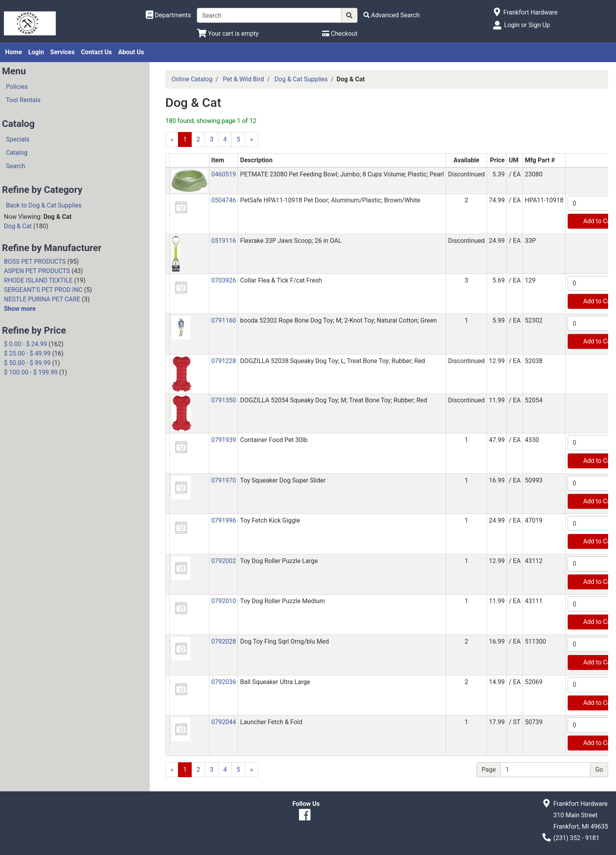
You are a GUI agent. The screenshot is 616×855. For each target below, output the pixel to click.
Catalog (17, 153)
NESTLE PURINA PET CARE (42, 299)
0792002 (224, 561)
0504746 (224, 200)
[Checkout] (340, 34)
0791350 (224, 400)
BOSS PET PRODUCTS (35, 261)
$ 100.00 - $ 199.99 (31, 372)
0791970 (224, 480)
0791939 (224, 440)
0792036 (224, 682)
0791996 (224, 520)
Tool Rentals (23, 100)
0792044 (224, 722)
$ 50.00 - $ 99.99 (27, 363)
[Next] (251, 139)
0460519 (224, 174)
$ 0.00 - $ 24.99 (26, 344)
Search (16, 166)
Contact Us (96, 52)
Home (14, 52)
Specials (18, 139)
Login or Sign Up (527, 25)
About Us (131, 52)
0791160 (224, 320)
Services (62, 52)
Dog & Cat (18, 226)
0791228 (224, 361)
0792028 (224, 641)
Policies (17, 87)
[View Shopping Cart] (228, 34)
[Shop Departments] (169, 15)
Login (36, 52)
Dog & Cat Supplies (301, 79)
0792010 (224, 601)
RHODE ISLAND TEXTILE (38, 280)
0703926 (224, 280)
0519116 (224, 241)
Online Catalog (192, 79)
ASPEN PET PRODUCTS (37, 271)
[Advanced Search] (392, 15)
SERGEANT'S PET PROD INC (43, 290)
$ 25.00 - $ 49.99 (27, 353)
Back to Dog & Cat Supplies (44, 205)
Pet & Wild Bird (243, 79)
